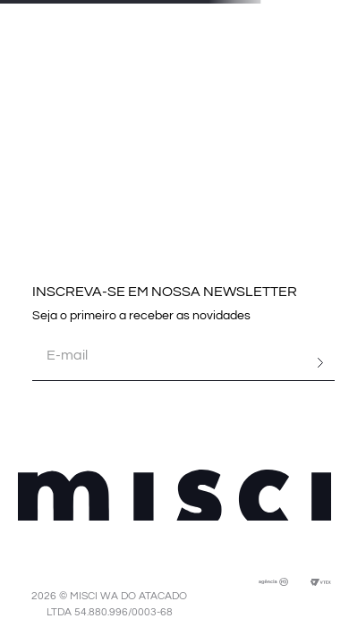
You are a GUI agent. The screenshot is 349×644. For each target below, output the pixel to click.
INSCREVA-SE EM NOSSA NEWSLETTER (165, 292)
